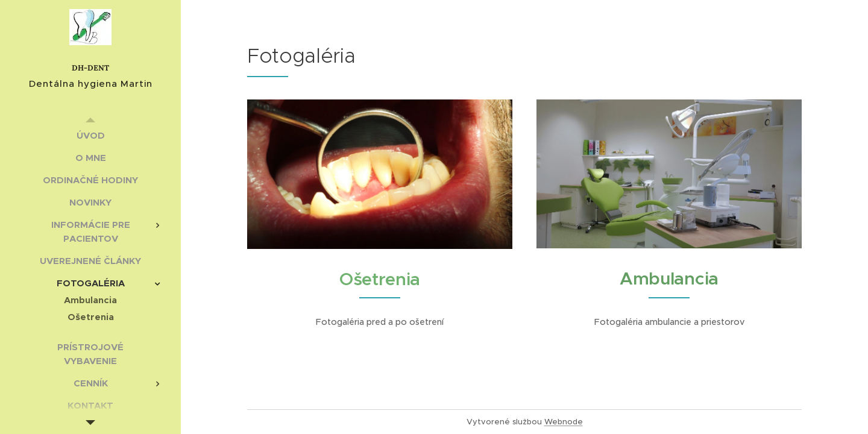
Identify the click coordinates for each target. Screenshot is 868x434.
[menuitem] (90, 135)
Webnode (564, 422)
